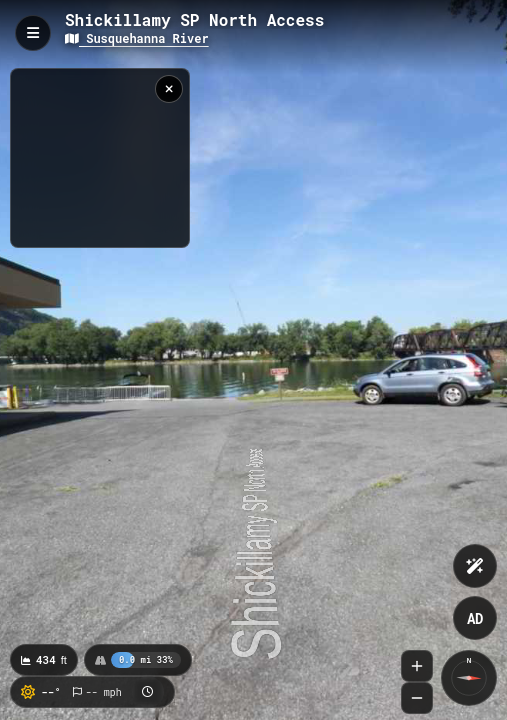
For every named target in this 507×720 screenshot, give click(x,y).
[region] (100, 158)
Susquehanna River (137, 38)
